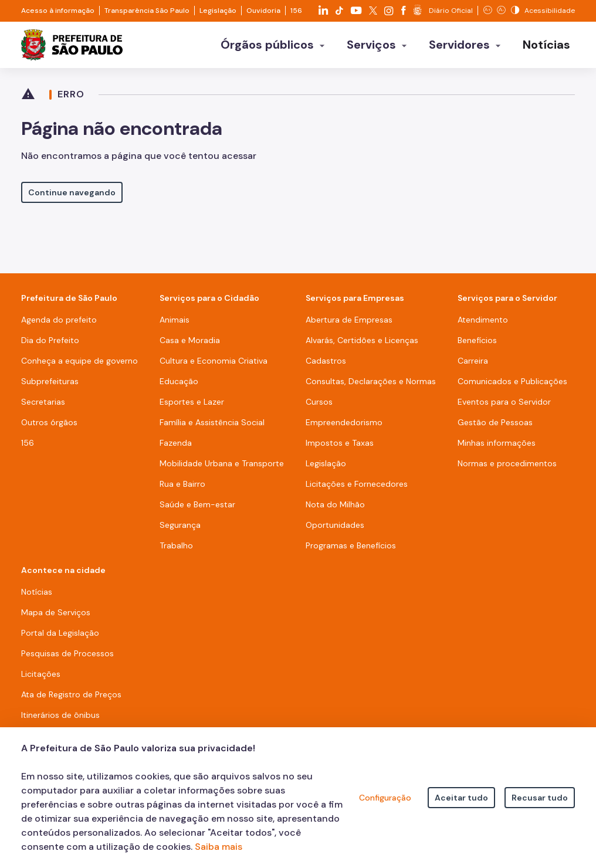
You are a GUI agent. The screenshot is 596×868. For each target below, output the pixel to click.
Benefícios (477, 345)
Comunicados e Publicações (512, 386)
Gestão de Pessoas (495, 428)
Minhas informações (497, 448)
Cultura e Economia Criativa (214, 366)
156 (296, 11)
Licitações (41, 679)
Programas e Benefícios (351, 551)
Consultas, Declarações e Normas (371, 386)
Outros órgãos (49, 428)
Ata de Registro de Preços (71, 700)
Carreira (473, 366)
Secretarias (43, 407)
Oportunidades (335, 530)
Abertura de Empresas (349, 325)
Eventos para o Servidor (504, 407)
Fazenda (176, 448)
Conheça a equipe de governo (79, 366)
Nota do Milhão (335, 510)
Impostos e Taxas (340, 448)
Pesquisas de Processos (67, 659)
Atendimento (483, 325)
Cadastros (326, 366)
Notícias (37, 597)
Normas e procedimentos (507, 469)
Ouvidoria (263, 11)
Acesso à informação (58, 11)
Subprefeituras (50, 386)
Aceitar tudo (461, 798)
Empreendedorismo (344, 428)
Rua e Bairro (182, 489)
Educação (179, 386)
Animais (175, 325)
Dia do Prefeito (50, 345)
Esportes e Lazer (192, 407)
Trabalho (176, 551)
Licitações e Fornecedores (357, 489)
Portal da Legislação (60, 638)
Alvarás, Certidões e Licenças (362, 345)
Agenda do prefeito (59, 325)
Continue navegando (72, 198)
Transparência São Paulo (147, 11)
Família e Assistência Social (212, 428)
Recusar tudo (540, 798)
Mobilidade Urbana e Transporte (222, 469)
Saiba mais (219, 847)
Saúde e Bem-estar (197, 510)
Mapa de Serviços (56, 618)
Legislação (218, 11)
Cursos (319, 407)
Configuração (385, 798)
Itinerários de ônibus (60, 720)
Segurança (180, 530)
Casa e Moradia (190, 345)
